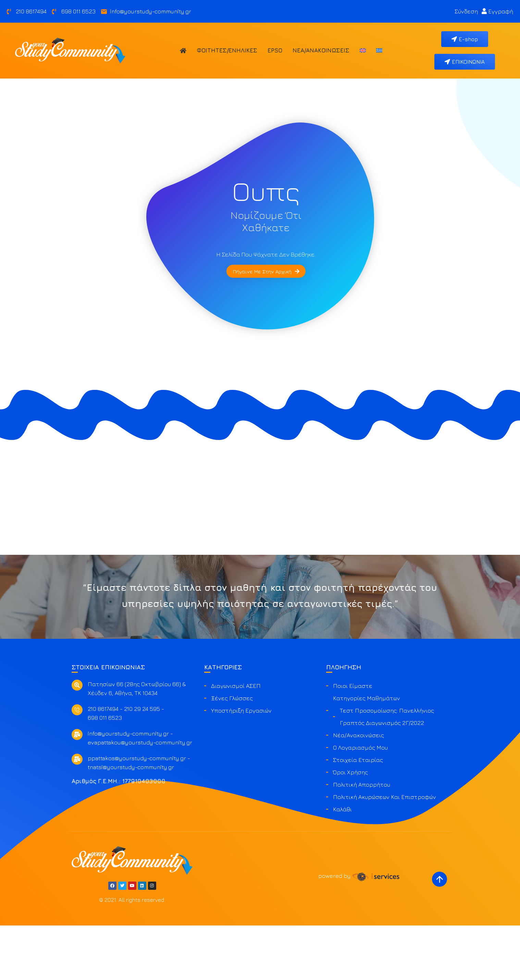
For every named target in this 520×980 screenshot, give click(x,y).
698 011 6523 (105, 773)
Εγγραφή (497, 11)
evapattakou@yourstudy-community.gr (140, 797)
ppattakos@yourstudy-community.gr (137, 813)
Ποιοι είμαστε (353, 741)
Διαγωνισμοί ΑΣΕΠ (236, 741)
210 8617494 (103, 764)
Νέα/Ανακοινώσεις (321, 50)
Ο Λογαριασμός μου (360, 802)
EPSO (275, 50)
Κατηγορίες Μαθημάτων (367, 753)
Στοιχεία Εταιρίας (358, 815)
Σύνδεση (466, 11)
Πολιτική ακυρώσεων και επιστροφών (385, 852)
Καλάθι (342, 864)
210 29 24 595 (142, 764)
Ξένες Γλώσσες (232, 753)
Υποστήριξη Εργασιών (241, 765)
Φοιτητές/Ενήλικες (227, 50)
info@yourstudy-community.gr (128, 788)
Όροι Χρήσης (350, 827)
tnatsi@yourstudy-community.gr (131, 822)
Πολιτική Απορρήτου (362, 839)
